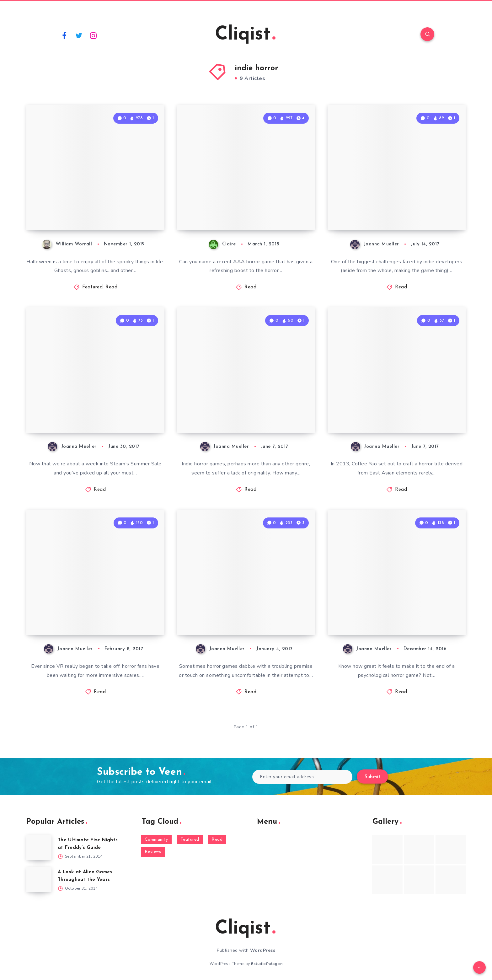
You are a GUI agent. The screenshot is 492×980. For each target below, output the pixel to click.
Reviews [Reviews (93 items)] (153, 852)
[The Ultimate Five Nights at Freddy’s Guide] (39, 848)
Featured (92, 287)
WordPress (263, 950)
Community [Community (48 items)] (156, 840)
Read (111, 287)
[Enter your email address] (302, 777)
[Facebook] (64, 35)
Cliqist (245, 35)
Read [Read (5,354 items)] (217, 840)
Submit (372, 777)
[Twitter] (79, 35)
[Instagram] (94, 35)
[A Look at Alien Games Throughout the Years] (39, 880)
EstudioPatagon (267, 964)
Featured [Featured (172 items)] (190, 840)
